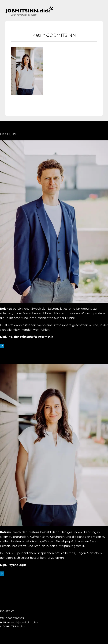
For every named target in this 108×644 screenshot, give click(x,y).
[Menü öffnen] (2, 603)
